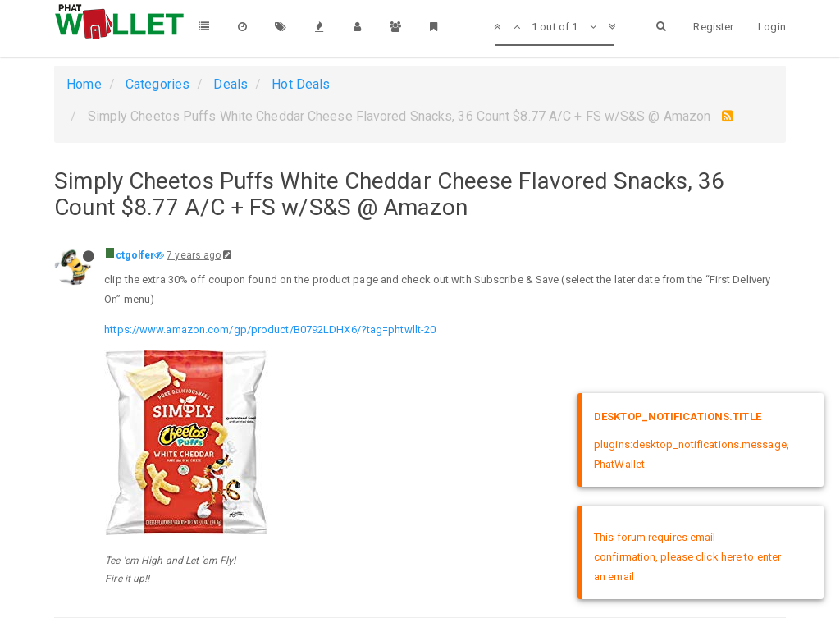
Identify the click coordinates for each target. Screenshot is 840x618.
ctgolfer (135, 255)
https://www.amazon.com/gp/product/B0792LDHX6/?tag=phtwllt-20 (270, 330)
